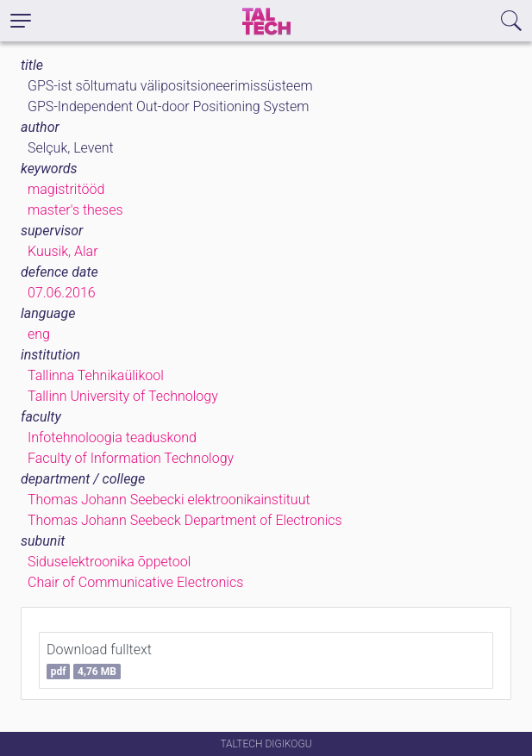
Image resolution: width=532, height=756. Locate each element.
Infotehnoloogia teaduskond (112, 437)
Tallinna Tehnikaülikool (96, 375)
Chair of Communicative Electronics (135, 582)
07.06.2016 (62, 293)
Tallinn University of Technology (123, 396)
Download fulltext (99, 660)
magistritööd (66, 189)
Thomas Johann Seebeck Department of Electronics (185, 520)
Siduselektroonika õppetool (109, 562)
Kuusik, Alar (63, 251)
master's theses (75, 210)
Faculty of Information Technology (131, 458)
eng (39, 334)
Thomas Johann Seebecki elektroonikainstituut (169, 500)
